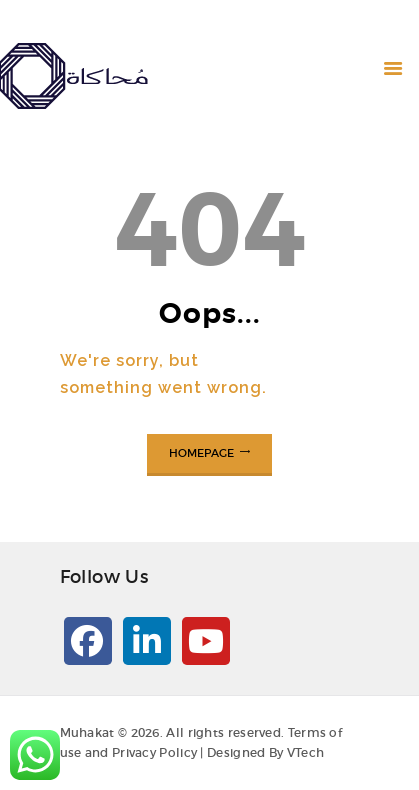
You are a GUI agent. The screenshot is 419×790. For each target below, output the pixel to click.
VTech (306, 752)
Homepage (201, 453)
